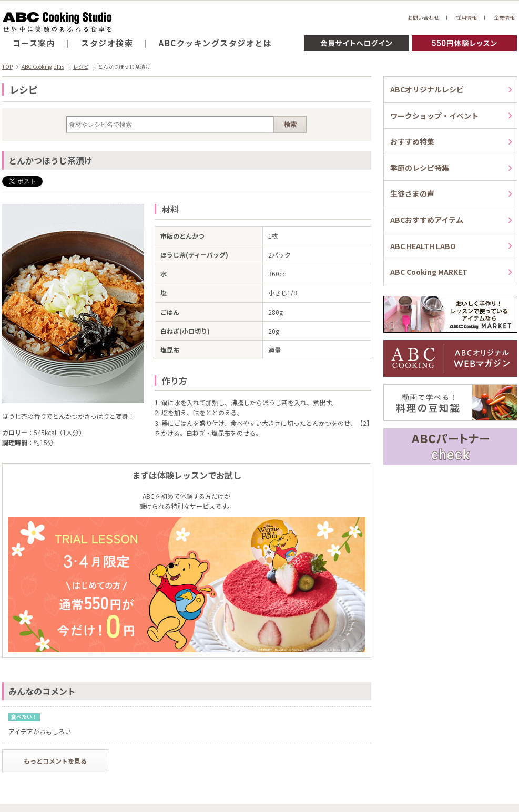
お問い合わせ (423, 18)
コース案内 (34, 43)
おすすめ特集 (412, 141)
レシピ (81, 66)
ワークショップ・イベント (434, 116)
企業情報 (504, 18)
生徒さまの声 (412, 193)
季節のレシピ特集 (420, 168)
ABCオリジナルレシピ (427, 89)
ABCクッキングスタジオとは (215, 43)
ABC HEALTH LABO (423, 246)
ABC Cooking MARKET (429, 272)
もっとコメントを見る (55, 761)
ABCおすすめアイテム (427, 220)
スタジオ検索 (107, 43)
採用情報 (466, 18)
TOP (7, 66)
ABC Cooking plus (43, 66)
